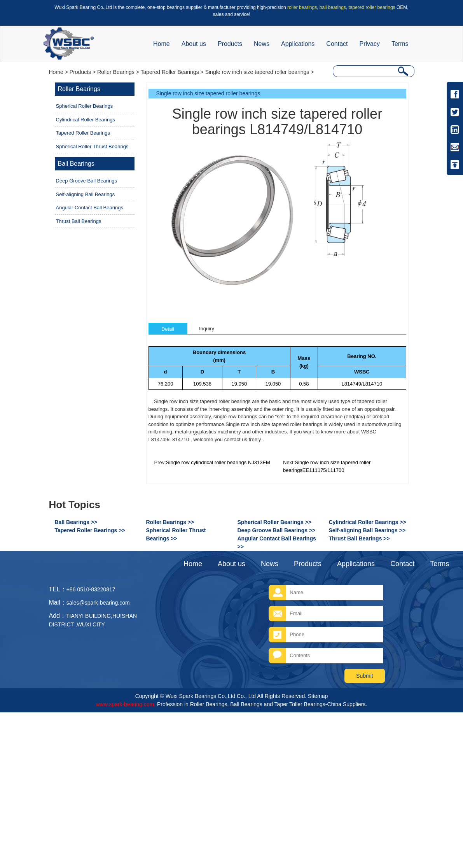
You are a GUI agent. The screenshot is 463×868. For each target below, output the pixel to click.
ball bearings (333, 7)
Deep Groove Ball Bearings (87, 181)
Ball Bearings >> (76, 522)
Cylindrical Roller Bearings (86, 120)
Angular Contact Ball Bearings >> (277, 543)
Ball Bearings (76, 164)
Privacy (369, 44)
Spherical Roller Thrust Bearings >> (176, 534)
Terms (400, 44)
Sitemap (318, 696)
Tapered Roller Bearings (169, 72)
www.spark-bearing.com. (126, 704)
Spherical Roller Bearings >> (275, 522)
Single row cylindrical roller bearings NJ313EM (218, 462)
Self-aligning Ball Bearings (86, 194)
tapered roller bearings (372, 7)
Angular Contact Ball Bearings (90, 208)
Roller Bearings (116, 72)
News (262, 44)
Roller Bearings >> (170, 522)
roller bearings (302, 7)
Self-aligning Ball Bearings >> (367, 530)
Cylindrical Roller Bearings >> (368, 522)
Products (230, 44)
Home (162, 44)
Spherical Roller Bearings (85, 106)
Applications (298, 44)
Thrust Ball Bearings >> (359, 538)
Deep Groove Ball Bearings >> (277, 530)
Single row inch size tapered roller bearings (257, 72)
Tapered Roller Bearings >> (90, 530)
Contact (337, 44)
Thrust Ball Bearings (79, 221)
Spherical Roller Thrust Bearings (92, 146)
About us (194, 44)
